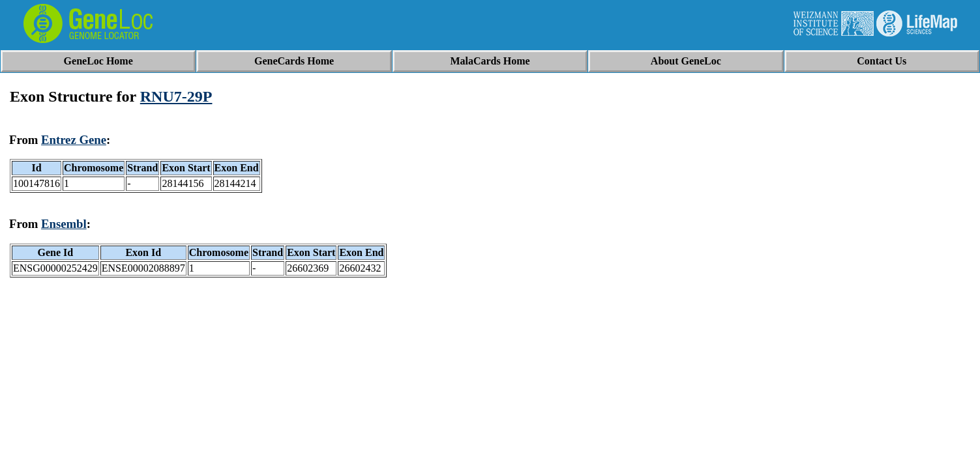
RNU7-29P (176, 96)
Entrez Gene (74, 140)
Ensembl (64, 224)
